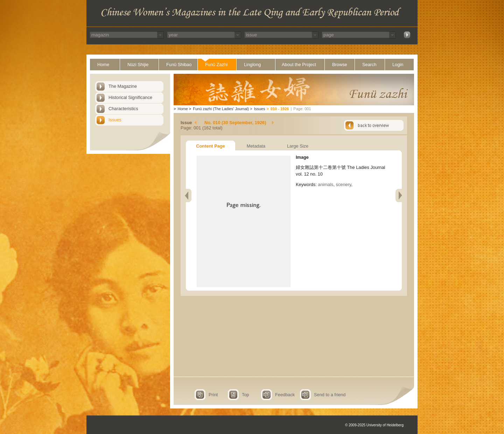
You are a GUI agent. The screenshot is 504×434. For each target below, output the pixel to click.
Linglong (252, 65)
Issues (115, 120)
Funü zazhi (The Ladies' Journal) (221, 109)
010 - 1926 (280, 109)
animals (325, 184)
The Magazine (123, 86)
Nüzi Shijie (138, 65)
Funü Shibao (179, 65)
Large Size (298, 146)
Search (369, 65)
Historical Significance (130, 97)
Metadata (256, 146)
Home (103, 65)
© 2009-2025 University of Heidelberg (374, 425)
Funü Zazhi (216, 65)
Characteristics (123, 109)
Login (398, 65)
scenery (344, 184)
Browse (340, 65)
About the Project (299, 65)
